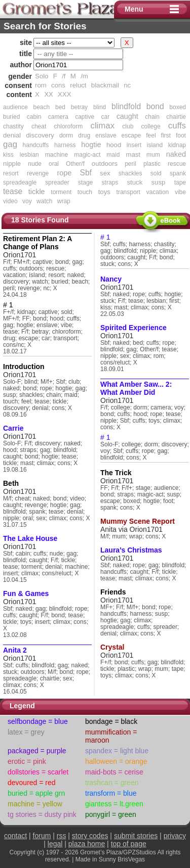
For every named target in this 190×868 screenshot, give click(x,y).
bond (155, 106)
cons (58, 85)
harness (65, 145)
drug (84, 135)
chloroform (69, 126)
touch (85, 192)
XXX (64, 94)
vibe (180, 192)
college (151, 126)
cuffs (177, 126)
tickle (37, 192)
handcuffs (36, 145)
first (166, 135)
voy (27, 201)
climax (102, 126)
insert (134, 145)
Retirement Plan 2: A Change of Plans (37, 243)
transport (128, 192)
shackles (130, 173)
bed (60, 107)
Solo (42, 76)
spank (178, 173)
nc (127, 85)
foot (181, 135)
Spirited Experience (134, 328)
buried (11, 117)
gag (10, 144)
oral (54, 164)
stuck (135, 182)
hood (114, 145)
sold (156, 173)
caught (127, 116)
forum (42, 836)
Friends (113, 592)
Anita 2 (15, 650)
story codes (90, 836)
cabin (34, 117)
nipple (12, 164)
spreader (57, 182)
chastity (13, 126)
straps (110, 182)
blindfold (126, 106)
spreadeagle (20, 182)
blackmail (105, 85)
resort (11, 173)
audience (15, 107)
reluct (78, 85)
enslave (106, 135)
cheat (39, 126)
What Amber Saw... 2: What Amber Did (136, 388)
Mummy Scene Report (138, 521)
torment (61, 192)
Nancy (111, 279)
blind (100, 107)
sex (105, 173)
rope (64, 173)
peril (130, 164)
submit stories (136, 836)
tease (13, 191)
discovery (40, 135)
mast (133, 154)
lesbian (29, 155)
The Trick (116, 473)
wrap (64, 201)
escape (131, 135)
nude (35, 164)
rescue (177, 164)
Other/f (75, 164)
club (128, 126)
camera (58, 117)
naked (176, 154)
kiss (8, 155)
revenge (38, 173)
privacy (175, 836)
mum (153, 155)
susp (159, 182)
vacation (158, 192)
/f (64, 76)
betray (79, 107)
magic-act (87, 155)
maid (113, 155)
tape (180, 182)
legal (55, 844)
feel (151, 135)
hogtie (91, 145)
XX (49, 94)
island (155, 145)
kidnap (177, 145)
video (10, 201)
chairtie (176, 117)
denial (12, 135)
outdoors (105, 164)
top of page (129, 844)
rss (62, 836)
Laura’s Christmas (131, 550)
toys (104, 192)
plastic (152, 164)
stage (85, 182)
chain (152, 117)
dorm (66, 135)
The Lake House (30, 538)
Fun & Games (26, 593)
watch (44, 201)
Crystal (112, 647)
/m (84, 76)
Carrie (13, 428)
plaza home (87, 844)
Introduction (24, 367)
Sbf (85, 173)
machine (56, 155)
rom (41, 85)
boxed (178, 107)
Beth (11, 483)
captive (85, 117)
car (106, 117)
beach (41, 107)
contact (15, 836)
